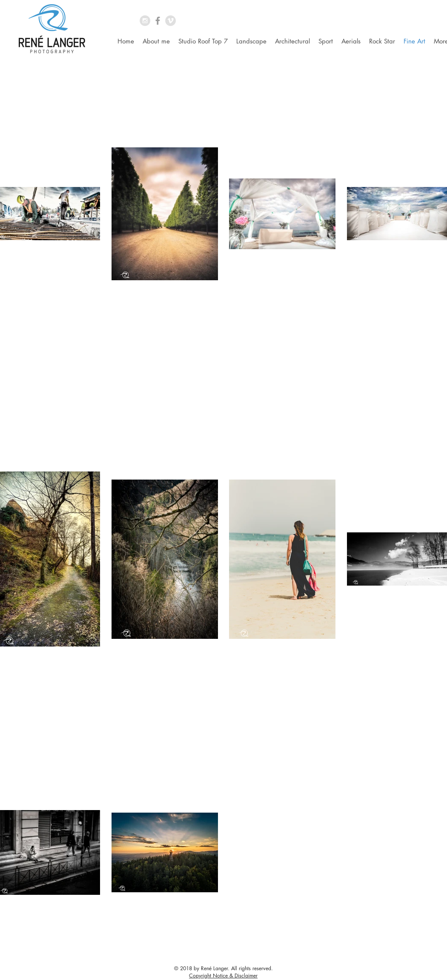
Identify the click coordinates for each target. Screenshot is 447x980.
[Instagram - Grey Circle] (145, 21)
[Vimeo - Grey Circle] (170, 21)
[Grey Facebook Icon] (158, 21)
